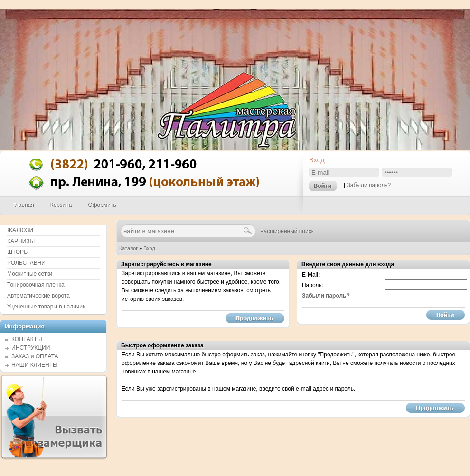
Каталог (128, 248)
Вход (149, 248)
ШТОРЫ (18, 252)
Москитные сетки (30, 274)
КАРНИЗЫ (21, 241)
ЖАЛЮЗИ (20, 230)
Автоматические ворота (38, 296)
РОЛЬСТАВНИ (26, 263)
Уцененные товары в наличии (47, 307)
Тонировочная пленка (36, 285)
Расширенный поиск (287, 231)
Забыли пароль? (369, 185)
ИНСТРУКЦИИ (31, 348)
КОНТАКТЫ (27, 339)
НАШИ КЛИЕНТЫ (35, 365)
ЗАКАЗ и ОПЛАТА (35, 356)
